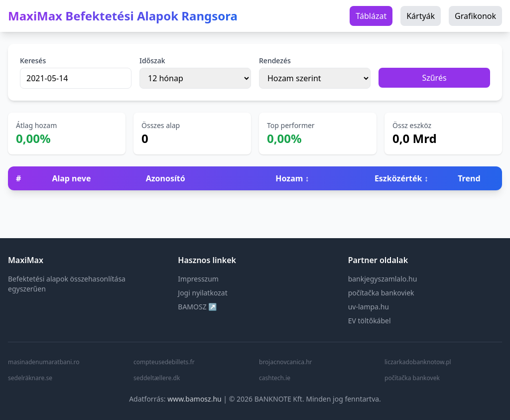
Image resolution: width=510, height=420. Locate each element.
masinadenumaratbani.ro (44, 362)
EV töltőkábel (370, 321)
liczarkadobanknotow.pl (418, 362)
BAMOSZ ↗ (197, 307)
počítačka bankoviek (381, 293)
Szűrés (434, 78)
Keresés (33, 61)
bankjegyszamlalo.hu (383, 279)
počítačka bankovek (412, 378)
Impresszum (198, 279)
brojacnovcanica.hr (286, 362)
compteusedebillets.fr (164, 362)
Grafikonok (475, 16)
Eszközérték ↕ (401, 178)
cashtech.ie (275, 378)
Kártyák (421, 16)
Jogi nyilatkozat (202, 293)
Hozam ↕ (292, 178)
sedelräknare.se (30, 378)
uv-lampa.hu (369, 307)
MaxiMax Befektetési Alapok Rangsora (123, 16)
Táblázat (371, 16)
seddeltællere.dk (157, 378)
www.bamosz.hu (194, 399)
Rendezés (275, 61)
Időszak (152, 61)
